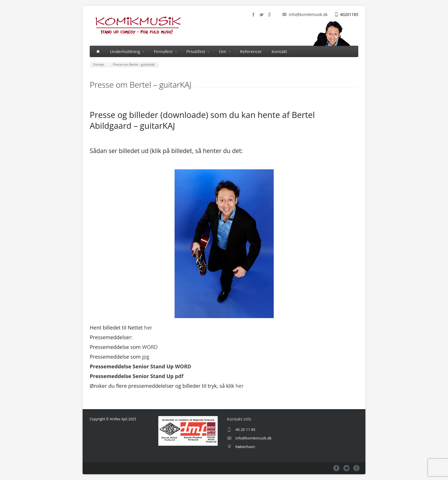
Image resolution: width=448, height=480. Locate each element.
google (269, 15)
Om (225, 52)
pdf (179, 376)
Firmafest (165, 52)
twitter (261, 15)
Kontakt (279, 51)
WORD (150, 347)
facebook (253, 15)
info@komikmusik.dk (308, 14)
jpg (146, 357)
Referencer (251, 51)
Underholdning (127, 52)
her (148, 328)
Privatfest (198, 52)
